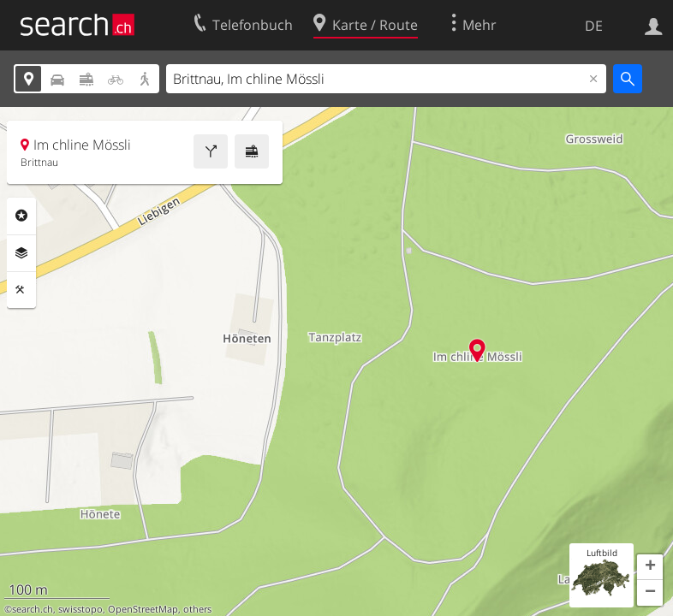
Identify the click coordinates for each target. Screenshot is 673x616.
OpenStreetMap (143, 609)
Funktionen (21, 290)
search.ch (33, 609)
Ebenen (21, 253)
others (197, 609)
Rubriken (21, 216)
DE (594, 26)
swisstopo (80, 609)
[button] (650, 567)
